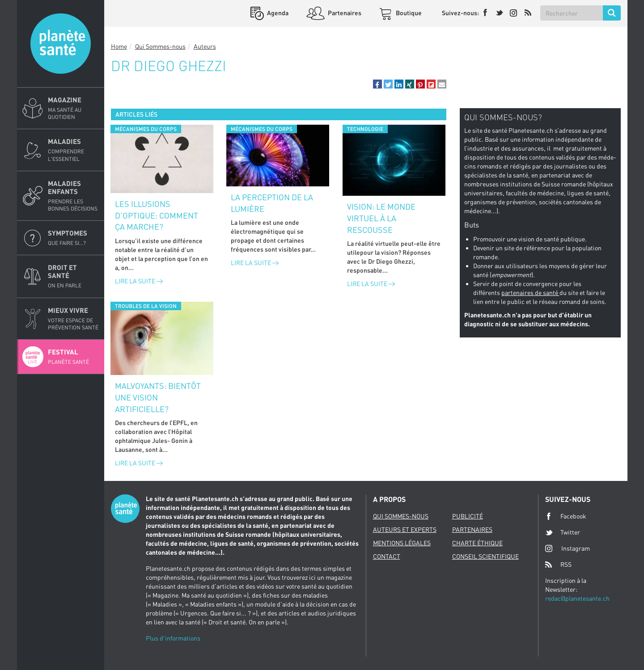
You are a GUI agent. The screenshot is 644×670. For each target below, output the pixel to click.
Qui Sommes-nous (160, 46)
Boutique (408, 13)
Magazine (73, 108)
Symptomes (73, 238)
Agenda (277, 13)
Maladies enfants (73, 196)
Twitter (563, 532)
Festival (73, 357)
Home (119, 46)
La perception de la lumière (272, 203)
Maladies (73, 150)
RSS (558, 565)
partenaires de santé (530, 293)
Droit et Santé (73, 276)
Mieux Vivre (73, 319)
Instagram (568, 548)
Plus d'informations (173, 638)
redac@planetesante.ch (577, 598)
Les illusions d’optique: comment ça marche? (157, 215)
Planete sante (61, 44)
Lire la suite (139, 281)
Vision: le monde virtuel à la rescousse (381, 218)
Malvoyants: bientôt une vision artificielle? (158, 397)
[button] (377, 84)
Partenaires (344, 13)
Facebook (566, 516)
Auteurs (205, 46)
